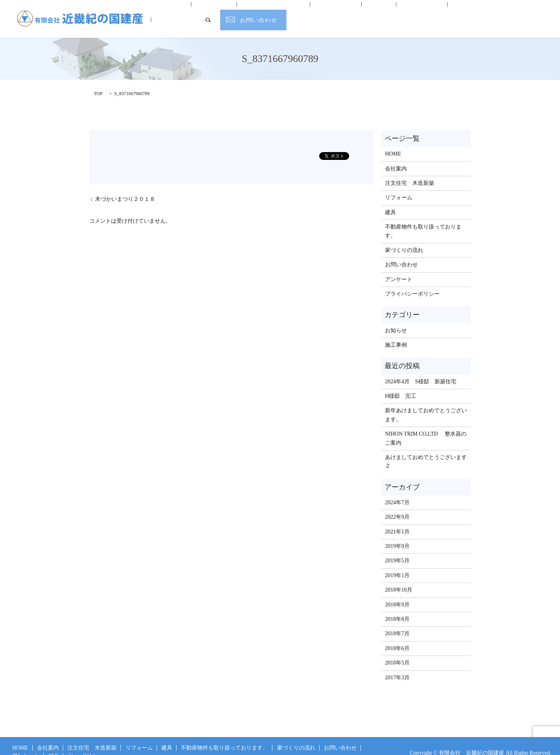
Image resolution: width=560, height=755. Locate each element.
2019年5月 (397, 549)
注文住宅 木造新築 (248, 13)
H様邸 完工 (401, 384)
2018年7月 (397, 622)
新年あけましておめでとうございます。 (426, 403)
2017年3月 (397, 665)
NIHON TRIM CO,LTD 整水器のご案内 (426, 426)
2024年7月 (397, 490)
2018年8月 (397, 607)
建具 (332, 13)
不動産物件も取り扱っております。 (423, 219)
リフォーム (299, 13)
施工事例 (396, 333)
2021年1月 (397, 520)
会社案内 (200, 13)
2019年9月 (397, 534)
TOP (98, 82)
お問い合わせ (532, 13)
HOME (167, 13)
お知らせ (396, 318)
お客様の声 (455, 13)
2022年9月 (397, 505)
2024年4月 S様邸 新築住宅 (421, 370)
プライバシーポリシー (412, 282)
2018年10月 (399, 578)
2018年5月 (397, 651)
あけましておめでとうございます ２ (426, 449)
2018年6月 (397, 636)
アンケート (399, 267)
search (481, 13)
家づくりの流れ (410, 13)
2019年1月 (397, 563)
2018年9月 (397, 593)
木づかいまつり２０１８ (125, 187)
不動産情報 (364, 13)
